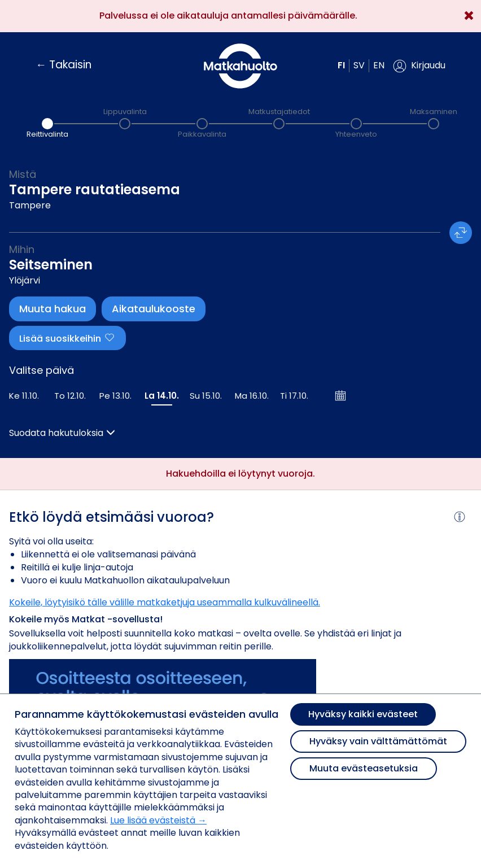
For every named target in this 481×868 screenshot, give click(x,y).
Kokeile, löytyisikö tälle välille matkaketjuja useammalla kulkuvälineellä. (165, 602)
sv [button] (359, 65)
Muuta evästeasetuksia (364, 768)
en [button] (379, 65)
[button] (419, 66)
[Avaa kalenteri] (341, 395)
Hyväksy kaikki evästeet (363, 714)
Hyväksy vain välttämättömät (378, 741)
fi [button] (341, 65)
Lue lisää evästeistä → (158, 820)
